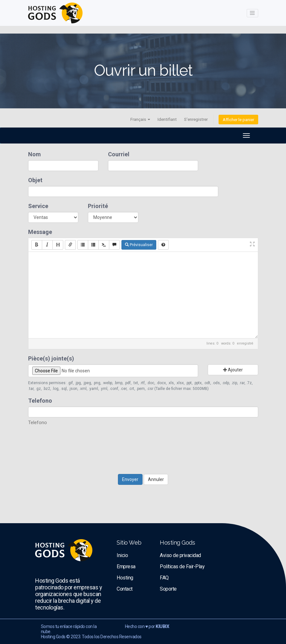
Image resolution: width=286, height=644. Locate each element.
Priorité (98, 206)
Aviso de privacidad (180, 555)
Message (40, 232)
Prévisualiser (139, 245)
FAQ (164, 578)
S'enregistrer (196, 119)
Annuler (156, 479)
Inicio (122, 555)
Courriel (119, 154)
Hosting (125, 578)
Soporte (168, 589)
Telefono (40, 401)
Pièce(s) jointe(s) (51, 358)
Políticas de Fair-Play (182, 566)
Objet (35, 180)
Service (38, 206)
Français (140, 119)
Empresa (126, 566)
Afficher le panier (238, 120)
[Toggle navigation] (252, 13)
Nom (35, 154)
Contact (125, 589)
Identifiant (167, 119)
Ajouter (233, 370)
